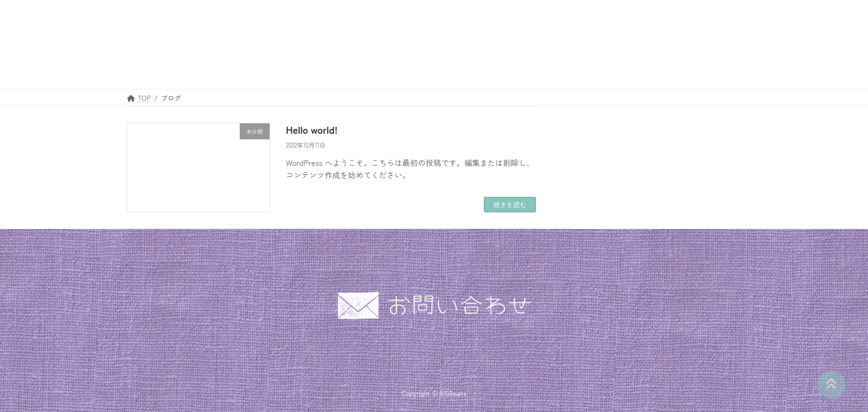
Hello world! (312, 129)
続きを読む (510, 204)
